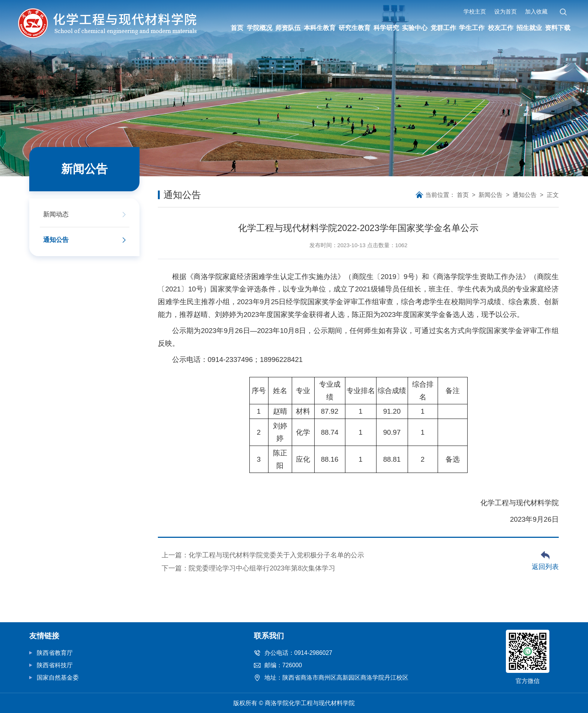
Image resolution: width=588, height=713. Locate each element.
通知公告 (525, 195)
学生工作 (472, 28)
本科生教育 (319, 28)
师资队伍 (288, 28)
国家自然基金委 (58, 678)
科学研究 (386, 28)
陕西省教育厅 (55, 653)
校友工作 (500, 28)
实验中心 (415, 28)
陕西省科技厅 (55, 665)
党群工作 (443, 28)
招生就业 (528, 28)
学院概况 (259, 28)
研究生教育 (355, 28)
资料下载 (557, 28)
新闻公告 (490, 195)
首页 (237, 28)
